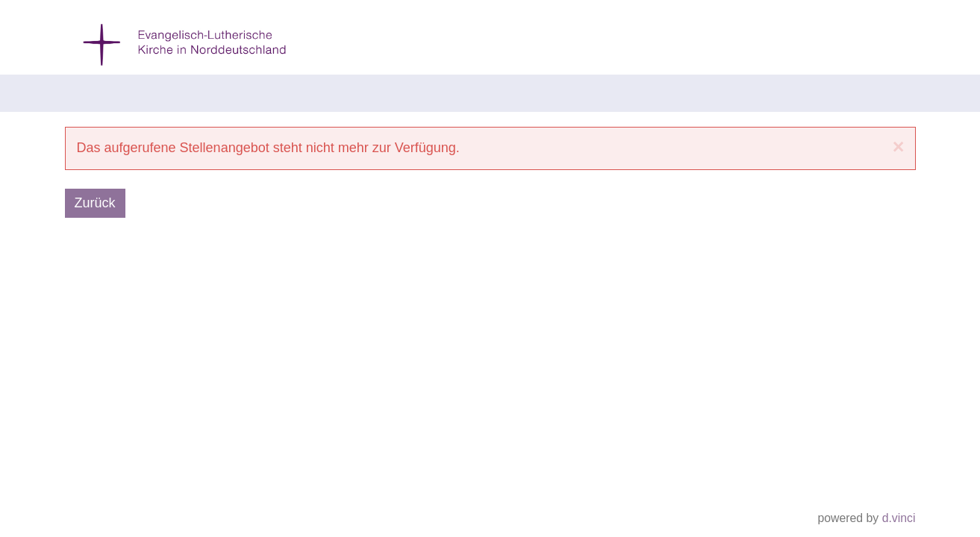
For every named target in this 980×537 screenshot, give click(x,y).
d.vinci (899, 519)
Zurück (95, 203)
